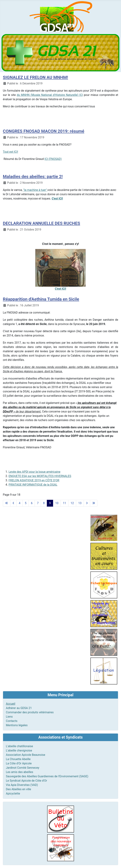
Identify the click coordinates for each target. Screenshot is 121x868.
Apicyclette (13, 794)
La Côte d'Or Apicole (19, 763)
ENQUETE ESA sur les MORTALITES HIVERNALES (40, 476)
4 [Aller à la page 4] (20, 503)
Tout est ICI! (10, 152)
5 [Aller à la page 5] (26, 503)
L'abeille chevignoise (19, 750)
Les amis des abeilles (20, 772)
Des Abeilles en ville (18, 789)
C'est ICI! (57, 199)
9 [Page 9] (50, 503)
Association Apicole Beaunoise (26, 755)
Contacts (12, 721)
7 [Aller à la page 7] (38, 503)
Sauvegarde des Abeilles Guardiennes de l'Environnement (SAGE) (47, 776)
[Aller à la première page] (7, 503)
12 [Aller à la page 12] (72, 503)
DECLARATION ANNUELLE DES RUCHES (41, 223)
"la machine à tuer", (35, 190)
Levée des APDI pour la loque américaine (34, 472)
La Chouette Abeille (18, 759)
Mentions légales (17, 725)
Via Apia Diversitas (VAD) (22, 785)
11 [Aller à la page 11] (65, 503)
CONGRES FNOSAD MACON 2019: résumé (44, 131)
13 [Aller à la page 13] (80, 503)
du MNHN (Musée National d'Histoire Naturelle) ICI (50, 95)
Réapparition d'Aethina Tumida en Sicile (41, 299)
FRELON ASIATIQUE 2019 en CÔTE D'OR (34, 480)
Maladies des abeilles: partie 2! (33, 177)
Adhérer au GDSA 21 (19, 708)
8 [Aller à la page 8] (44, 503)
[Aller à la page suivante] (87, 503)
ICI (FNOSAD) (53, 159)
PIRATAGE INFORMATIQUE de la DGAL (33, 485)
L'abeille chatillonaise (19, 746)
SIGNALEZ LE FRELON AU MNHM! (35, 77)
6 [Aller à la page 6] (32, 503)
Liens (9, 717)
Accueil (11, 704)
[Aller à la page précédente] (13, 503)
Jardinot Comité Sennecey (23, 768)
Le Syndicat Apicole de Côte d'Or (26, 781)
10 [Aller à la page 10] (57, 503)
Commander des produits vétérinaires (30, 712)
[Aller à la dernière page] (94, 503)
